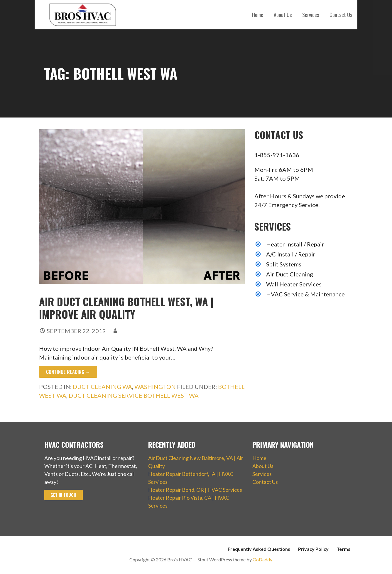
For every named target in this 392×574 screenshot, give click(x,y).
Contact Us (341, 15)
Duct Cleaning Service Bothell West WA (134, 395)
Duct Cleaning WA (102, 387)
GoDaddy (262, 559)
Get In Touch (63, 495)
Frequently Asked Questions (259, 549)
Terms (343, 549)
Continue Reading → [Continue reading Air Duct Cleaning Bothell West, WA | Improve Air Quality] (68, 372)
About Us (283, 15)
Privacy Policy (313, 549)
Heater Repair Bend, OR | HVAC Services (195, 490)
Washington (155, 387)
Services (311, 15)
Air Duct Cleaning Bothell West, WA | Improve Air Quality (126, 308)
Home (258, 15)
